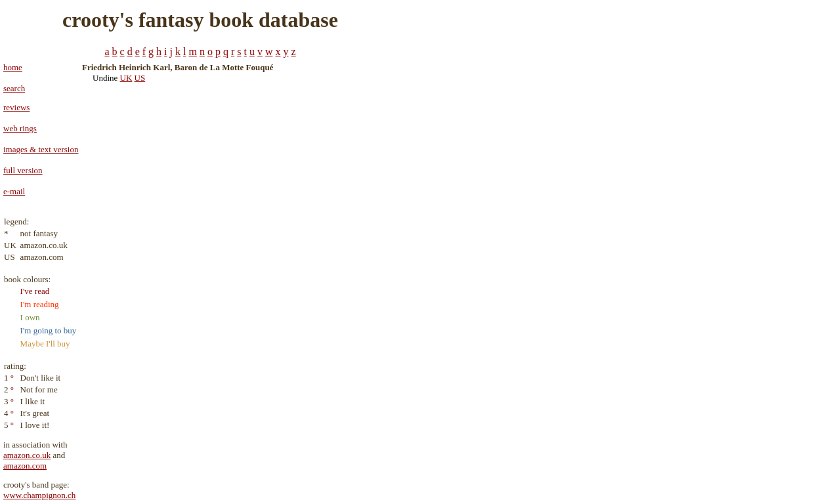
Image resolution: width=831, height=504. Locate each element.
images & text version (41, 149)
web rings (20, 128)
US (140, 78)
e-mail (14, 191)
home (13, 67)
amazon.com (25, 466)
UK (126, 78)
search (14, 88)
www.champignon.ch (39, 495)
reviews (16, 107)
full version (23, 170)
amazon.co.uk (27, 455)
